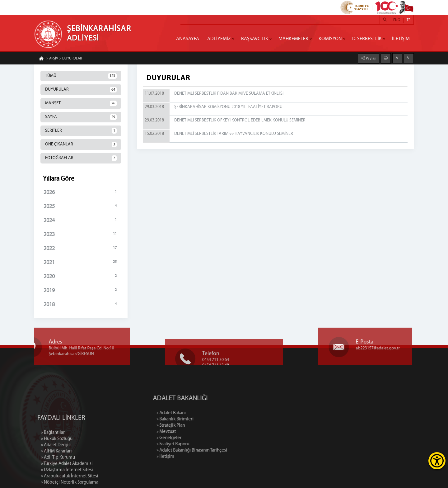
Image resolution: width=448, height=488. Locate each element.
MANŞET (81, 103)
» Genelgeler (194, 438)
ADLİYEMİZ (219, 39)
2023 (82, 234)
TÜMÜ (81, 76)
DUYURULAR (81, 90)
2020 (82, 276)
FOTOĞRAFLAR (81, 158)
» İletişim (191, 457)
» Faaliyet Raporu (198, 444)
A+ (409, 58)
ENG (397, 20)
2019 (82, 290)
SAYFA (81, 117)
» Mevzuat (192, 432)
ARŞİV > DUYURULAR (64, 59)
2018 (82, 304)
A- (397, 58)
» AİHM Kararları (56, 476)
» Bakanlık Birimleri (201, 419)
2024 (82, 220)
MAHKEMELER (293, 39)
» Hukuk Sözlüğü (57, 463)
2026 (82, 192)
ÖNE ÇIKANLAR (81, 145)
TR (408, 20)
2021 (82, 262)
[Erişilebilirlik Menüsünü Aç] (437, 461)
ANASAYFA (188, 39)
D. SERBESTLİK (367, 39)
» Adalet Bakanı (197, 413)
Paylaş (370, 58)
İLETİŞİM (401, 39)
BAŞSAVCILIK (255, 39)
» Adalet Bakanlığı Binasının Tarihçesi (217, 450)
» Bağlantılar (53, 457)
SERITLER (81, 131)
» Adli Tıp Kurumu (58, 482)
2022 (82, 248)
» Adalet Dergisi (56, 469)
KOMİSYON (330, 39)
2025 (82, 206)
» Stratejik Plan (196, 426)
